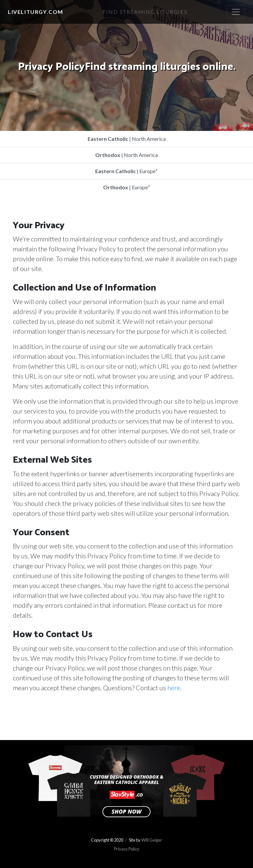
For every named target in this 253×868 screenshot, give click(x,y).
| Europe (126, 171)
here (174, 688)
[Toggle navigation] (236, 12)
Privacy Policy (127, 849)
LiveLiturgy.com (36, 12)
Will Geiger (152, 840)
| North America (127, 139)
